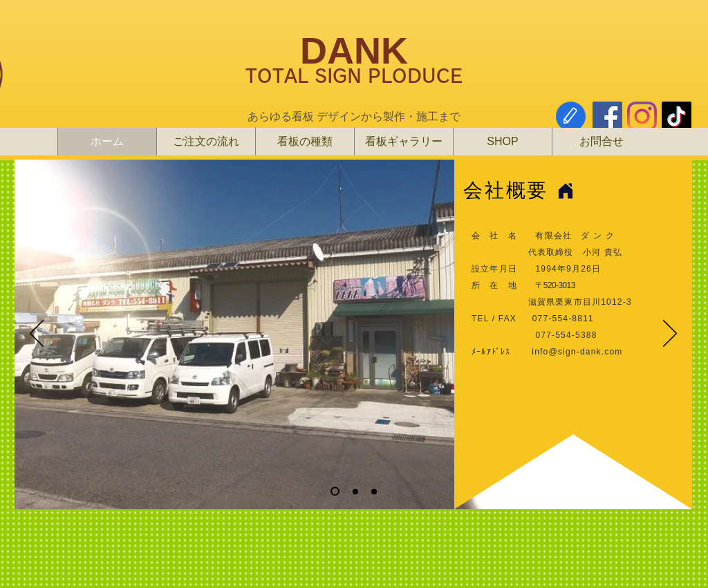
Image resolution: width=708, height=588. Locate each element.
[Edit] (571, 116)
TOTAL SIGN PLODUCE (354, 76)
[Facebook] (607, 116)
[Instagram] (642, 116)
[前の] (37, 334)
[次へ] (670, 334)
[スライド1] (335, 492)
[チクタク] (677, 116)
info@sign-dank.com (577, 352)
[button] (502, 142)
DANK (354, 50)
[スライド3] (374, 491)
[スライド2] (355, 491)
